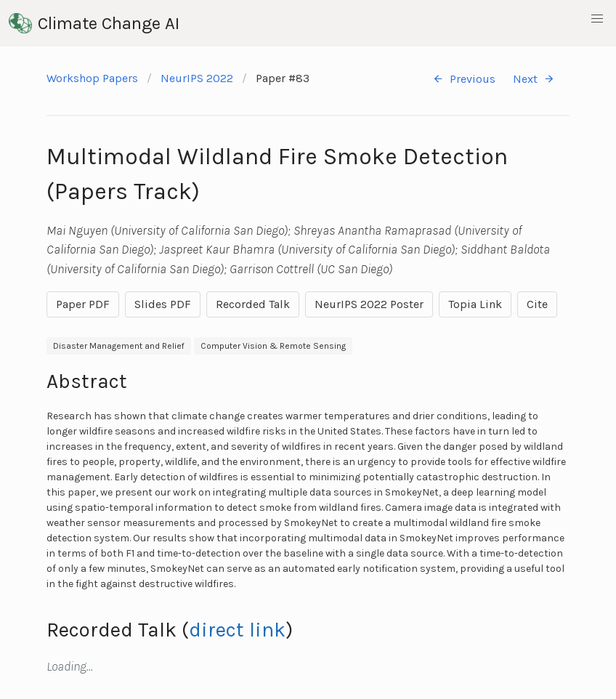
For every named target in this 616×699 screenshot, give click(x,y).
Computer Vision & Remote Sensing (273, 346)
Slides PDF (163, 304)
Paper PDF (83, 304)
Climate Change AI (94, 23)
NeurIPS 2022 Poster (369, 304)
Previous (464, 79)
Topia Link (475, 304)
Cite (537, 304)
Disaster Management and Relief (119, 346)
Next (534, 79)
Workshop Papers (92, 78)
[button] (597, 19)
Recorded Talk (253, 304)
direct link (237, 630)
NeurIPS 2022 (197, 78)
